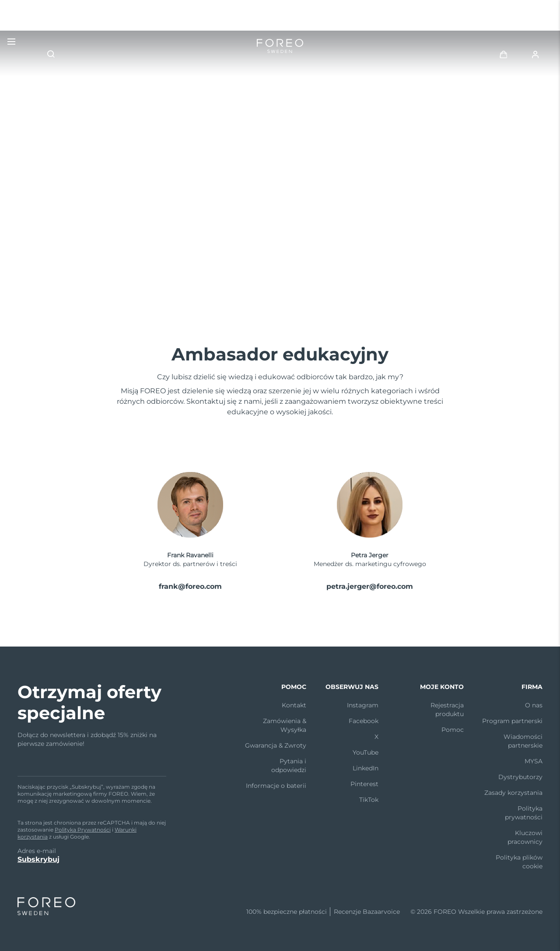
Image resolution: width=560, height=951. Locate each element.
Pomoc (453, 730)
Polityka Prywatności (83, 830)
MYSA (534, 761)
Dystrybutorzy (520, 777)
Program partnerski (512, 721)
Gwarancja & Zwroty (276, 745)
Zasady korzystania (513, 793)
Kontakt (294, 705)
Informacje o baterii (276, 786)
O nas (534, 705)
